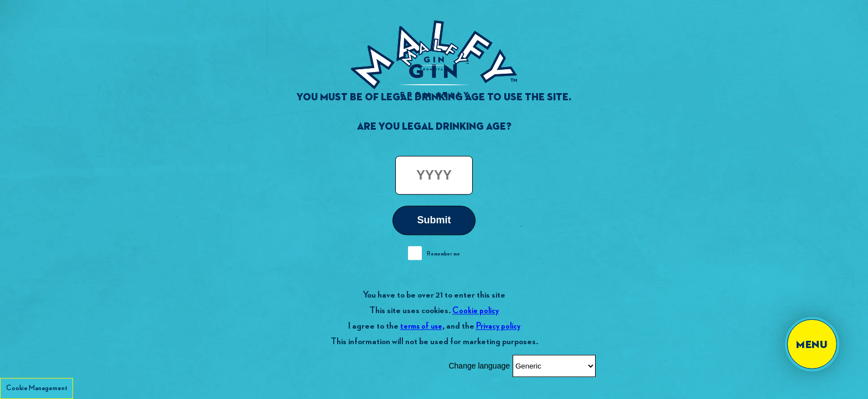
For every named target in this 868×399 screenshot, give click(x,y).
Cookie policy (476, 311)
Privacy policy (498, 326)
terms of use (421, 326)
